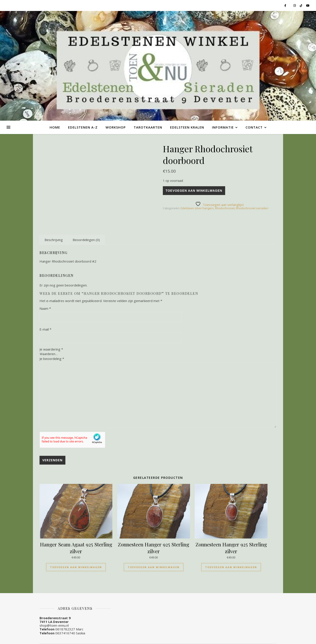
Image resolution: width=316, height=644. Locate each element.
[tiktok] (301, 5)
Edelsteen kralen (187, 127)
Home (55, 127)
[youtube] (308, 5)
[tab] (54, 240)
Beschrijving (54, 240)
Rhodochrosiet (225, 208)
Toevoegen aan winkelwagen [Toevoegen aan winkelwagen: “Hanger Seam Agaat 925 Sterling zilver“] (76, 567)
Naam (45, 308)
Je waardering (51, 349)
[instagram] (295, 5)
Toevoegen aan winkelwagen (194, 191)
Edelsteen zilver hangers (197, 208)
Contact (254, 127)
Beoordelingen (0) (86, 240)
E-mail (45, 329)
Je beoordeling (52, 359)
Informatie (223, 127)
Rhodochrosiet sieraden (252, 208)
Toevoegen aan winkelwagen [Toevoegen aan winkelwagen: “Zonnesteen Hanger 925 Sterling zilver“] (154, 567)
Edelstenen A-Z (83, 127)
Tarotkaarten (148, 127)
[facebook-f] (286, 5)
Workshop (116, 127)
